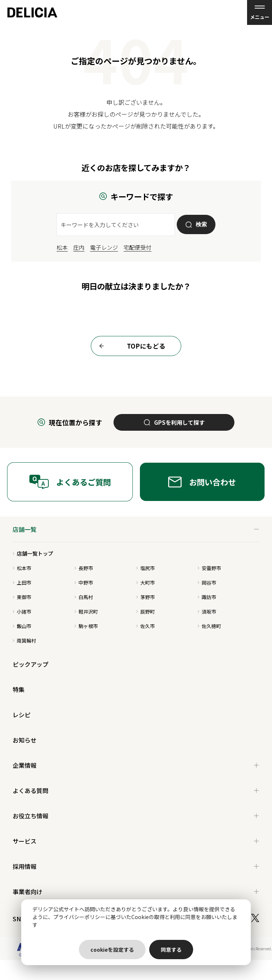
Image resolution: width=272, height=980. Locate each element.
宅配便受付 (137, 247)
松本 (62, 247)
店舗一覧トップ (33, 553)
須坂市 (207, 612)
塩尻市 (145, 568)
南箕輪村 (24, 641)
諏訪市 (207, 597)
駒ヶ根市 (86, 626)
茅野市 (145, 597)
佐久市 (145, 626)
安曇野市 (209, 568)
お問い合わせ (202, 482)
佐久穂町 (209, 626)
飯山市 (22, 626)
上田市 (22, 583)
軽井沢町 (86, 612)
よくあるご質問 (70, 482)
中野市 (84, 583)
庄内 (79, 247)
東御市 (22, 597)
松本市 (22, 568)
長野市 (84, 568)
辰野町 (145, 612)
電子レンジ (104, 247)
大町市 (145, 583)
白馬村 (84, 597)
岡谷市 (207, 583)
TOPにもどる (130, 346)
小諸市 (22, 612)
